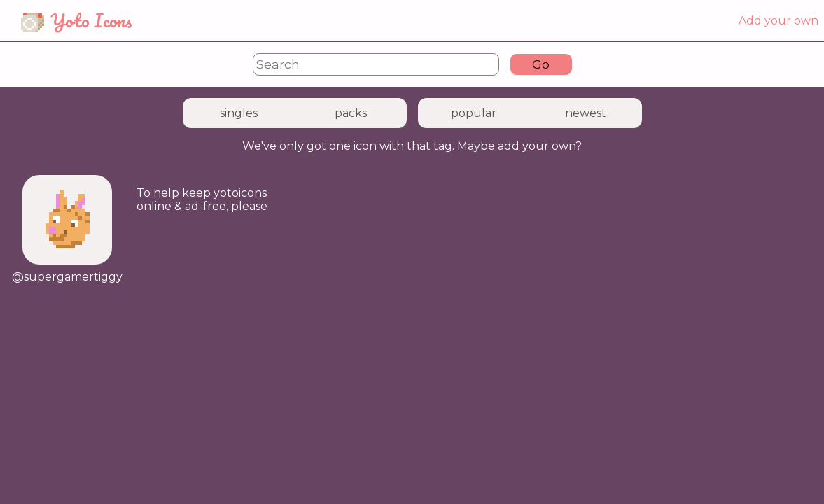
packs (351, 113)
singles (239, 113)
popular (474, 113)
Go (541, 64)
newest (586, 113)
